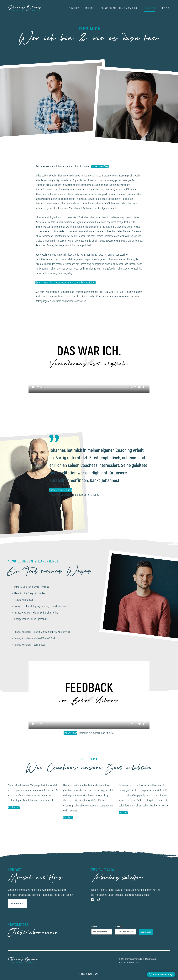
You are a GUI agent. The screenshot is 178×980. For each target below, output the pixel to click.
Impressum (123, 962)
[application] (89, 359)
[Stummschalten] (140, 387)
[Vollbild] (145, 387)
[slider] (86, 387)
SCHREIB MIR (17, 904)
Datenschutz (134, 962)
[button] (89, 359)
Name (94, 927)
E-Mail (118, 927)
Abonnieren (146, 932)
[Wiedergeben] (33, 387)
